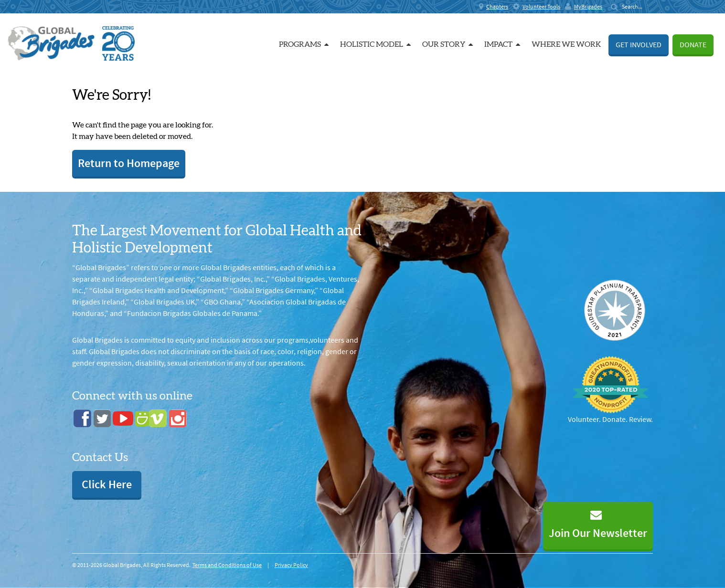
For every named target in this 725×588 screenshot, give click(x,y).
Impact (502, 44)
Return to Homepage (129, 163)
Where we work (566, 44)
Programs (304, 44)
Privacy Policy (291, 565)
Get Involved (639, 44)
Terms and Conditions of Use (227, 565)
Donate (693, 44)
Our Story (448, 44)
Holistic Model (375, 44)
